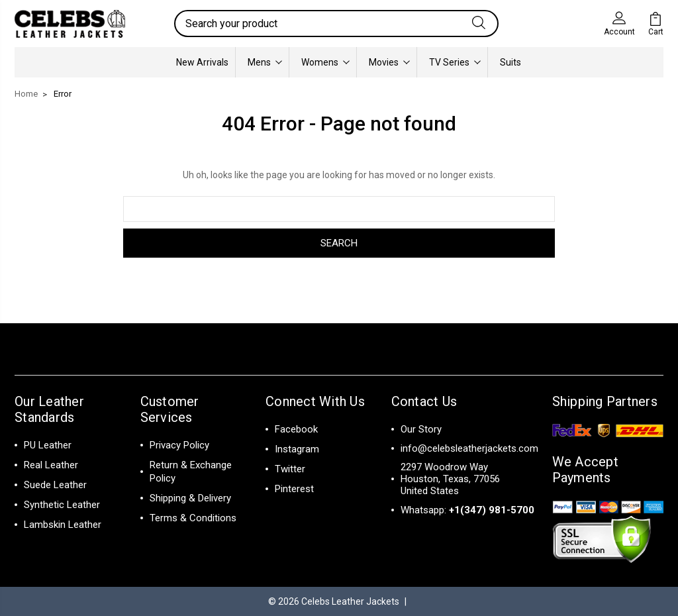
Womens (325, 62)
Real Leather (51, 465)
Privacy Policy (179, 445)
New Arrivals (202, 62)
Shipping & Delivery (190, 498)
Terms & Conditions (193, 518)
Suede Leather (55, 485)
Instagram (297, 449)
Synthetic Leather (62, 505)
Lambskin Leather (63, 525)
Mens (265, 62)
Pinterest (294, 489)
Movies (389, 62)
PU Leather (48, 445)
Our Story (421, 429)
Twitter (290, 469)
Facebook (296, 429)
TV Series (455, 62)
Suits (510, 62)
